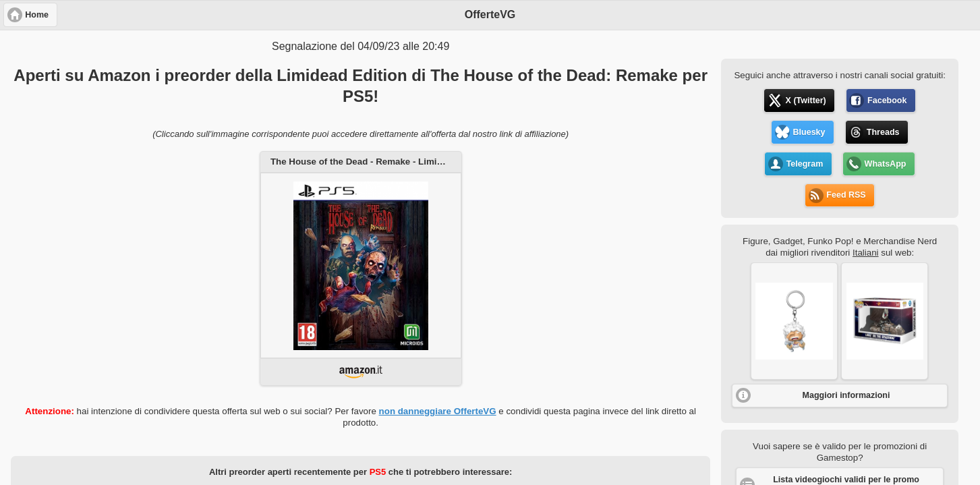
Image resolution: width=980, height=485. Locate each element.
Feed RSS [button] (846, 195)
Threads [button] (883, 132)
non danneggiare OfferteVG (438, 411)
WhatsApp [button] (886, 164)
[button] (794, 321)
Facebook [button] (887, 101)
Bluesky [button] (809, 132)
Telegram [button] (805, 164)
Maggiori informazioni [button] (846, 395)
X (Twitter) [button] (806, 101)
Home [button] (37, 15)
